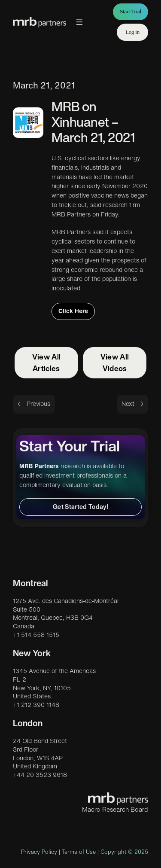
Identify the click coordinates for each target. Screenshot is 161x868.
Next (128, 404)
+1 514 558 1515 (36, 635)
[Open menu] (79, 22)
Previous (38, 404)
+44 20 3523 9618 (40, 775)
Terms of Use (79, 852)
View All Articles (47, 362)
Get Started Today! (80, 507)
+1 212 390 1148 (36, 705)
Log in (132, 32)
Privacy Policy (39, 852)
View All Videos (115, 362)
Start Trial (131, 12)
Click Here (73, 311)
